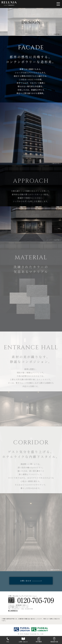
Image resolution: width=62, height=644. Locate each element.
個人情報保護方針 (13, 611)
